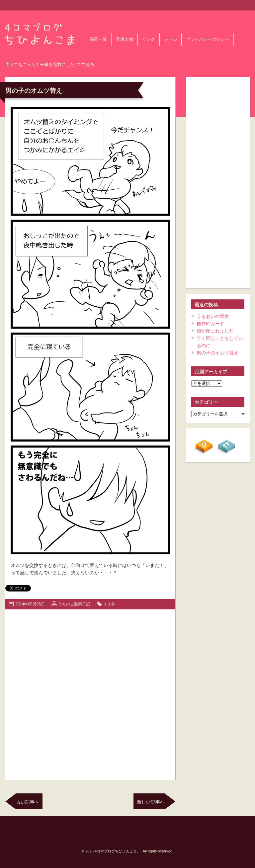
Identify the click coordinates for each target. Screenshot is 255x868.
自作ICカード (211, 324)
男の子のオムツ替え (217, 353)
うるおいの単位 (213, 316)
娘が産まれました (215, 331)
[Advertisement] (77, 693)
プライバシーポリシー (208, 39)
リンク (149, 39)
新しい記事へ (151, 802)
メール (170, 39)
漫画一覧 (98, 39)
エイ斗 (109, 604)
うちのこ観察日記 (74, 604)
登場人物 (125, 39)
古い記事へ (28, 802)
